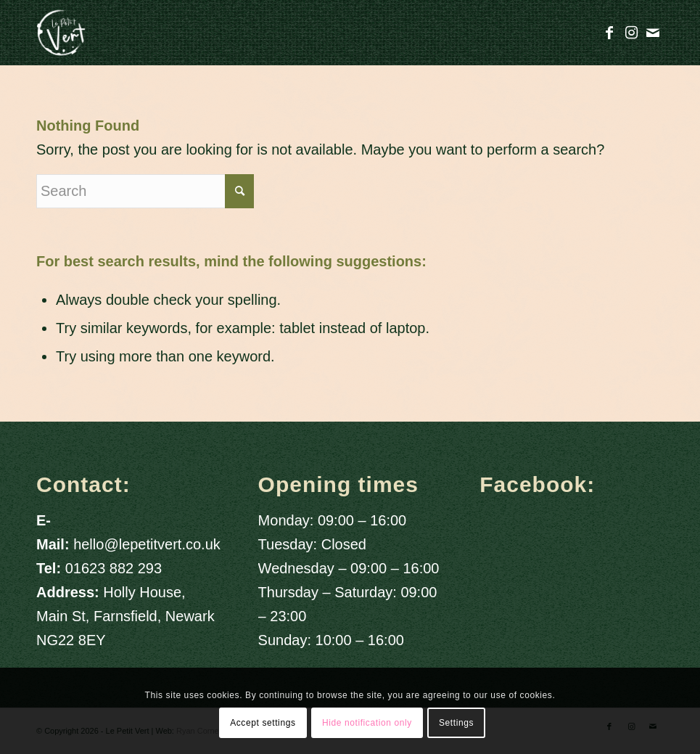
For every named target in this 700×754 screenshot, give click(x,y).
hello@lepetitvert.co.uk (147, 544)
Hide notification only (367, 723)
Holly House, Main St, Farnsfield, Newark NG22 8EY (125, 616)
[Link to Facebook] (609, 33)
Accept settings (263, 723)
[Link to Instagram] (631, 33)
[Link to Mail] (653, 33)
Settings (456, 723)
